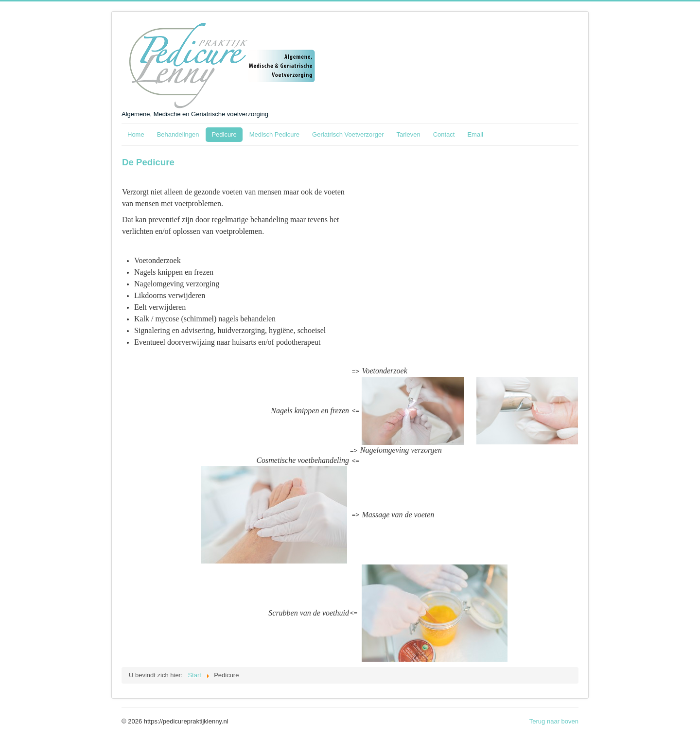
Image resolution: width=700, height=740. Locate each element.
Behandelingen (178, 134)
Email (475, 134)
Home (136, 134)
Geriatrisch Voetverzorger (348, 134)
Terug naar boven (554, 721)
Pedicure (224, 134)
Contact (444, 134)
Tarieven (408, 134)
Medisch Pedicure (274, 134)
